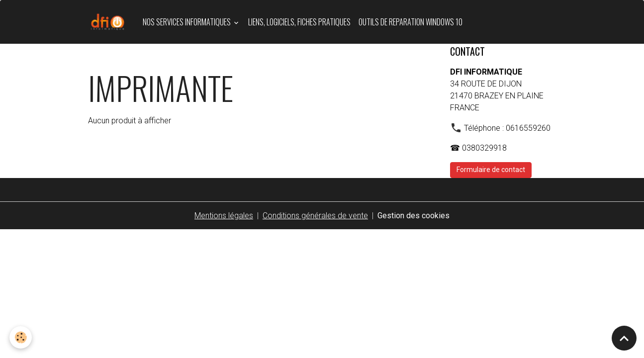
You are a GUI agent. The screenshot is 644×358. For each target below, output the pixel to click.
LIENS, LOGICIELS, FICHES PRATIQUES (299, 22)
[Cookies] (21, 337)
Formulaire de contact (491, 170)
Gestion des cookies (414, 216)
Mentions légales (224, 216)
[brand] (109, 22)
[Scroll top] (624, 338)
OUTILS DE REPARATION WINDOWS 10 (411, 22)
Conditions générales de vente (315, 216)
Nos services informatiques (187, 22)
